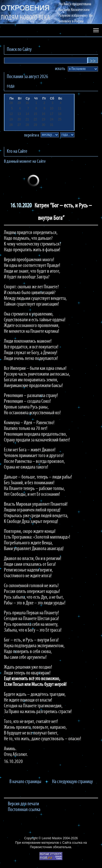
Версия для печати (23, 804)
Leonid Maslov (52, 838)
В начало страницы (25, 782)
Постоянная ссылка (24, 810)
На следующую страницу (72, 782)
